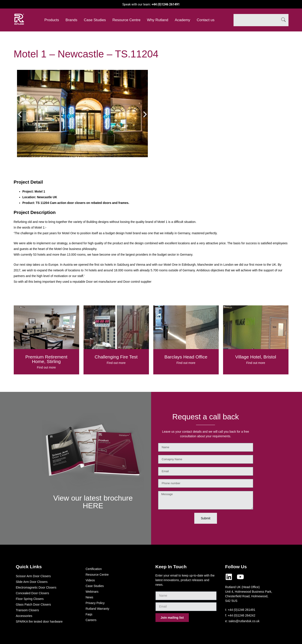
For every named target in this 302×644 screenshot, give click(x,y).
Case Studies (95, 20)
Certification (94, 569)
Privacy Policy (95, 603)
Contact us (206, 20)
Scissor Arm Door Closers (33, 576)
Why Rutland (158, 20)
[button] (20, 114)
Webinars (92, 592)
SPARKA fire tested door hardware (39, 622)
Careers (91, 620)
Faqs (89, 614)
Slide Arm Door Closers (32, 582)
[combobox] (256, 20)
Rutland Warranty (97, 609)
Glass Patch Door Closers (33, 604)
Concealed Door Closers (33, 593)
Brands (72, 20)
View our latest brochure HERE (93, 502)
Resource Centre (127, 20)
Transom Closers (27, 610)
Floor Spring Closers (30, 599)
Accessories (24, 616)
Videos (90, 580)
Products (52, 20)
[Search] (283, 20)
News (90, 597)
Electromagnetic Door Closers (36, 587)
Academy (182, 20)
